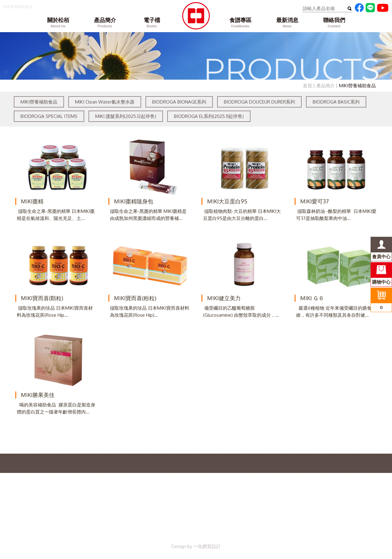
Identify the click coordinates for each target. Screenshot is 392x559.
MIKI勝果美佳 (38, 395)
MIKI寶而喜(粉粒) (135, 298)
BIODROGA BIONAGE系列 (179, 102)
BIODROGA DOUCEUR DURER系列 (259, 102)
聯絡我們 (334, 23)
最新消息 (287, 23)
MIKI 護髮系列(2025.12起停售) (126, 116)
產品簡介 (105, 23)
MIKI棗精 (32, 201)
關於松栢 (58, 23)
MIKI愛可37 (315, 201)
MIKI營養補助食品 (39, 102)
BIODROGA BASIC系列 (336, 102)
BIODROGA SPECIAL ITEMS (49, 116)
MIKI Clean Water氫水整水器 (105, 102)
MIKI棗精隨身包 (134, 201)
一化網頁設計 (207, 546)
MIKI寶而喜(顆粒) (42, 298)
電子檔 (152, 23)
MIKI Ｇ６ (312, 298)
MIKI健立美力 (224, 298)
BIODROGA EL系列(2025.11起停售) (209, 116)
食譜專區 (240, 23)
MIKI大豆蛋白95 (227, 201)
